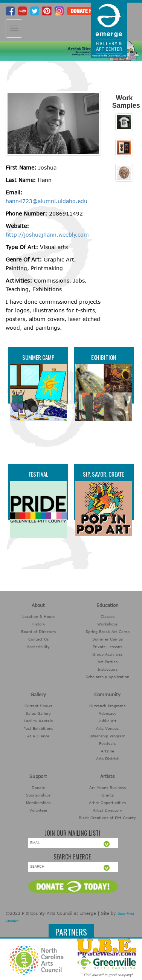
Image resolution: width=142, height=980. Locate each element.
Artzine (108, 751)
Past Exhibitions (38, 728)
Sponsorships (38, 795)
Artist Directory (108, 810)
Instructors (108, 669)
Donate (38, 787)
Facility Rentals (38, 721)
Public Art (107, 721)
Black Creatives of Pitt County (107, 818)
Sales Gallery (38, 713)
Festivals (107, 743)
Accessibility (38, 647)
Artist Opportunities (107, 803)
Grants (108, 795)
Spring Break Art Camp (108, 631)
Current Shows (38, 706)
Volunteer (38, 810)
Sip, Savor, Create (104, 474)
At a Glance (38, 736)
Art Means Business (108, 787)
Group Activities (107, 654)
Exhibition (104, 357)
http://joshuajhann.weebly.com (47, 235)
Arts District (107, 758)
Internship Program (107, 736)
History (38, 624)
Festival (38, 474)
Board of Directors (38, 631)
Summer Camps (108, 639)
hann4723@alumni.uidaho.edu (47, 201)
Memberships (38, 803)
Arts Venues (107, 728)
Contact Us (38, 639)
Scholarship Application (107, 677)
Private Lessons (107, 647)
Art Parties (108, 662)
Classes (108, 616)
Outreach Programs (107, 706)
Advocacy (108, 713)
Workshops (107, 624)
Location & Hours (38, 616)
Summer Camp (38, 357)
